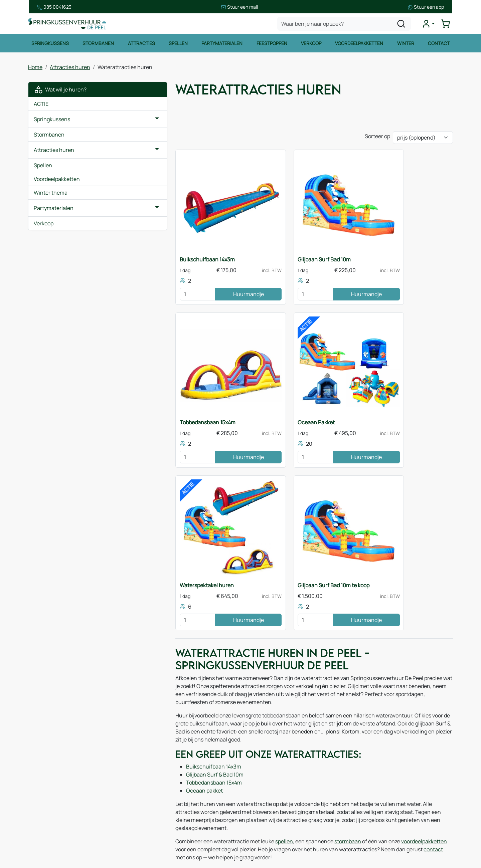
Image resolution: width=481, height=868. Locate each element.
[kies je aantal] (156, 286)
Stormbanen (98, 45)
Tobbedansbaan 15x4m (385, 252)
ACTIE (41, 105)
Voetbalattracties (56, 814)
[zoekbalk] (345, 25)
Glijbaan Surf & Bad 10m (176, 579)
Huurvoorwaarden (273, 747)
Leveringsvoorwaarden (279, 774)
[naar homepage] (68, 25)
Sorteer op (377, 139)
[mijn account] (429, 25)
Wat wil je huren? (60, 90)
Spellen (178, 45)
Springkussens (49, 45)
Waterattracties (54, 800)
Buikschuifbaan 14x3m (168, 252)
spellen (245, 638)
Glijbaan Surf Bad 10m (275, 252)
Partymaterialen (222, 45)
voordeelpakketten (385, 638)
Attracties (141, 45)
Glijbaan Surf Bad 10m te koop (393, 405)
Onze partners (160, 781)
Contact (439, 45)
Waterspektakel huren (276, 405)
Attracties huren (70, 68)
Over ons (154, 754)
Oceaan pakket (165, 595)
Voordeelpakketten (359, 45)
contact (372, 646)
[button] (118, 120)
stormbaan (309, 638)
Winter (406, 45)
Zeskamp (46, 827)
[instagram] (381, 835)
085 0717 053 (393, 774)
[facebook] (359, 835)
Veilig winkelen (269, 760)
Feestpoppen (272, 45)
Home (35, 68)
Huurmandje (201, 286)
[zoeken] (402, 25)
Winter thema (51, 194)
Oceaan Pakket (159, 405)
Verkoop (311, 45)
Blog (148, 767)
